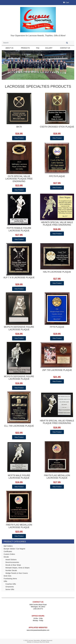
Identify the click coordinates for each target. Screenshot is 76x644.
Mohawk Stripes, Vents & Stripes (18, 568)
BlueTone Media (44, 642)
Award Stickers (11, 560)
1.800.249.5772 (38, 609)
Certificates (8, 551)
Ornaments (10, 587)
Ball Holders (8, 546)
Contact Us (65, 48)
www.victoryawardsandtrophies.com (38, 630)
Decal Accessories (12, 562)
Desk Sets (7, 576)
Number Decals (11, 570)
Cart (66, 2)
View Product (19, 138)
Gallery (49, 48)
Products (25, 48)
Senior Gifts (10, 589)
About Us (9, 48)
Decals (6, 557)
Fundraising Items (10, 579)
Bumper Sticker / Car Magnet (14, 549)
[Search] (31, 43)
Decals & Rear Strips (13, 565)
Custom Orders (9, 554)
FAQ (38, 48)
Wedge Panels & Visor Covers (17, 573)
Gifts (5, 581)
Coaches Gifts (11, 584)
